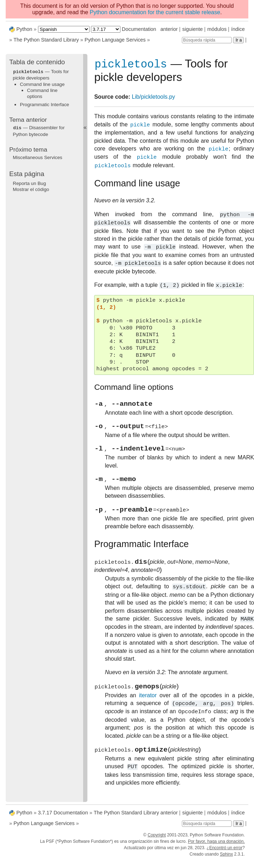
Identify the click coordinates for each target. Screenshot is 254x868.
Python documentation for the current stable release (155, 12)
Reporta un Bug (29, 183)
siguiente (193, 29)
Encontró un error (226, 853)
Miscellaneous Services (37, 157)
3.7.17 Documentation (63, 818)
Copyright (156, 840)
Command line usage (42, 84)
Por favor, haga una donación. (216, 847)
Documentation (139, 29)
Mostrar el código (31, 189)
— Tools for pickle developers (41, 75)
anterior (169, 29)
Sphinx (226, 859)
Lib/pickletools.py (153, 98)
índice (238, 29)
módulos (217, 29)
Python (24, 29)
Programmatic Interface (45, 104)
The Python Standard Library (46, 40)
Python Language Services (115, 40)
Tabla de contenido (37, 62)
